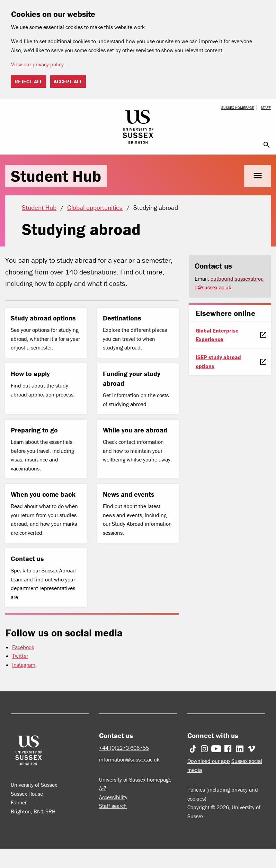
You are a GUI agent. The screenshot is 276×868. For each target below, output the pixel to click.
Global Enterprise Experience (217, 335)
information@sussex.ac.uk (129, 759)
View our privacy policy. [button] (38, 64)
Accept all (68, 81)
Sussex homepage (238, 108)
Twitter (20, 656)
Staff (266, 108)
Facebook (23, 647)
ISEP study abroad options (218, 362)
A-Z (103, 788)
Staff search (113, 806)
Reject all (29, 81)
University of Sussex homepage (135, 780)
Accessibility (113, 797)
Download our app (209, 761)
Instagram (24, 665)
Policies (196, 790)
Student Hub (56, 176)
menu (257, 176)
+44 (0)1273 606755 (124, 748)
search (267, 145)
